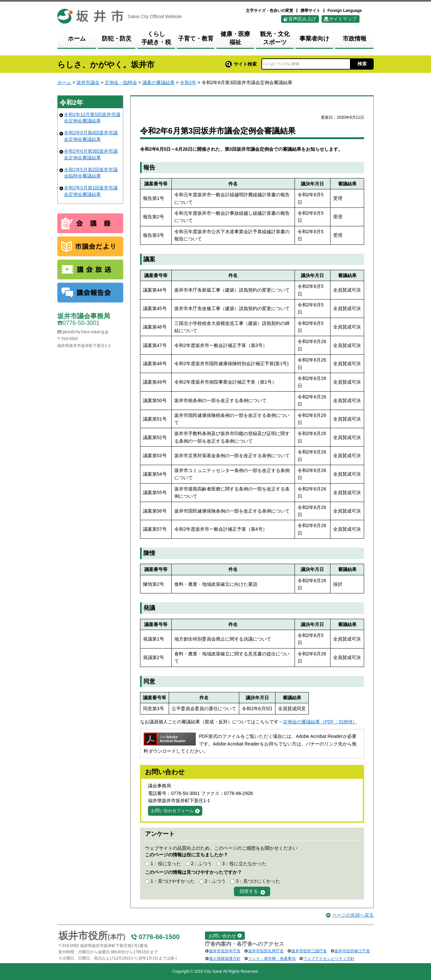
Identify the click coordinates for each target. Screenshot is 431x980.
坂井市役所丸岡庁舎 (266, 951)
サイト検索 (241, 64)
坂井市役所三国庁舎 (309, 951)
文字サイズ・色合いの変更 (270, 11)
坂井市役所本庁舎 (225, 951)
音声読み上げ (302, 19)
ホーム (64, 82)
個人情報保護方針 (225, 959)
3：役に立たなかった (244, 864)
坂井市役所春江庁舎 (352, 951)
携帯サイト (310, 11)
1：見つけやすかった (173, 881)
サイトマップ (343, 19)
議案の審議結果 (158, 82)
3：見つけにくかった (258, 881)
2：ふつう (201, 864)
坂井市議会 (88, 82)
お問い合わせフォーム (172, 811)
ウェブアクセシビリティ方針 (329, 959)
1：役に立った (166, 864)
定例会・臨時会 (121, 82)
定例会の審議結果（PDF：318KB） (320, 722)
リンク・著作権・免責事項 (272, 959)
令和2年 (188, 82)
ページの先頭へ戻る (353, 915)
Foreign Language (345, 11)
